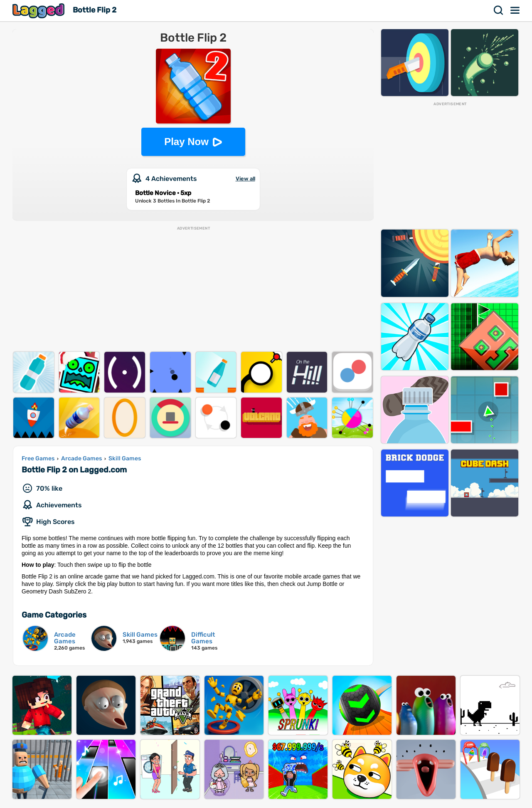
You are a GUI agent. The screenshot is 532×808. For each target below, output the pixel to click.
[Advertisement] (193, 289)
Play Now (186, 142)
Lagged (39, 11)
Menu (515, 10)
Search (499, 10)
